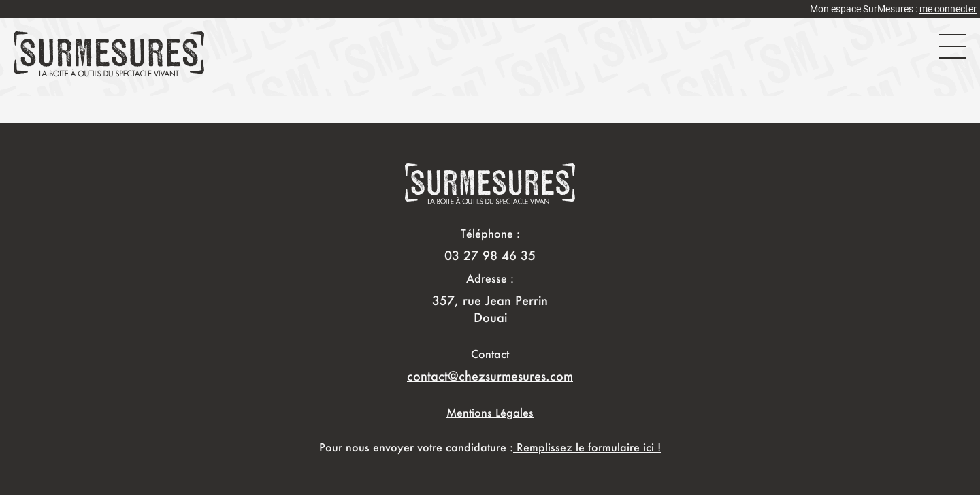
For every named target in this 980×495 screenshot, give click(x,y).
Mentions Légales (490, 412)
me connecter (948, 9)
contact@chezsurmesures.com (490, 376)
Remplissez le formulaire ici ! (587, 447)
